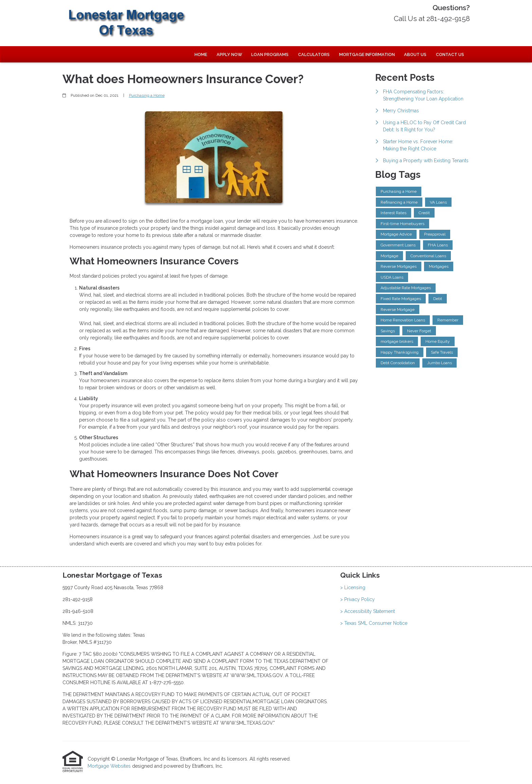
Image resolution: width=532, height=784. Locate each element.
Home (201, 54)
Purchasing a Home (147, 95)
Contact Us (450, 54)
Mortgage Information (367, 54)
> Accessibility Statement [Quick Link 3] (368, 611)
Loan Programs (270, 54)
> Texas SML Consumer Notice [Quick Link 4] (374, 623)
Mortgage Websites (110, 766)
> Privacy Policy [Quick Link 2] (357, 599)
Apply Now (229, 54)
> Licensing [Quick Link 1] (353, 587)
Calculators (314, 54)
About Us (415, 54)
